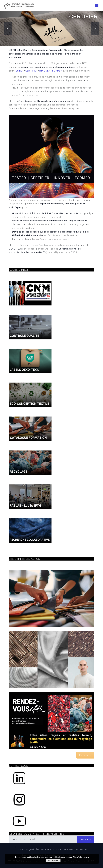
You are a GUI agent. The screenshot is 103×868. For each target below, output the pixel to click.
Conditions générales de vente (33, 849)
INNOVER (45, 71)
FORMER (57, 71)
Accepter (53, 861)
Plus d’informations (81, 857)
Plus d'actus (85, 755)
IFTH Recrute (59, 849)
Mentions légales (78, 849)
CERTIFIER (31, 71)
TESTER (19, 71)
